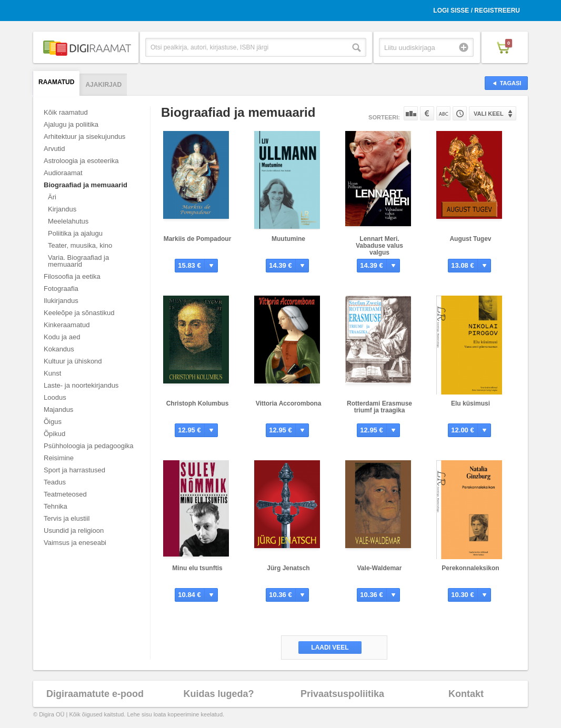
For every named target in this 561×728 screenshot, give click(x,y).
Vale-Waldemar (380, 568)
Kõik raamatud (66, 112)
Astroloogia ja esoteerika (81, 161)
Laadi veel (330, 648)
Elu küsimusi (470, 403)
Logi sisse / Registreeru (477, 11)
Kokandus (59, 349)
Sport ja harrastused (74, 470)
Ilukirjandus (61, 301)
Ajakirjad (103, 85)
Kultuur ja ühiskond (73, 361)
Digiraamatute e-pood (95, 694)
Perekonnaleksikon (470, 568)
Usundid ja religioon (74, 530)
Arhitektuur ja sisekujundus (84, 136)
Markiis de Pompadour (198, 239)
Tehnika (56, 506)
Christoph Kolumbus (198, 403)
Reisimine (59, 458)
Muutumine (288, 239)
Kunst (52, 373)
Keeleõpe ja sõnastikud (79, 313)
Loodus (55, 397)
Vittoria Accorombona (289, 403)
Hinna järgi (427, 113)
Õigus (53, 422)
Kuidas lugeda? (218, 694)
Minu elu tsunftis (197, 568)
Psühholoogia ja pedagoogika (89, 446)
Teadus (55, 482)
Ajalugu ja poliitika (71, 124)
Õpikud (54, 434)
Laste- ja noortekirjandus (81, 385)
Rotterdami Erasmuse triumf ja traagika (379, 407)
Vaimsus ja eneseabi (75, 543)
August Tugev (470, 239)
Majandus (58, 409)
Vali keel (489, 114)
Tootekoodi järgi (460, 113)
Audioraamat (63, 173)
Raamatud (56, 82)
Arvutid (54, 149)
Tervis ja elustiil (67, 518)
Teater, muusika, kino (80, 245)
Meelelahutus (68, 221)
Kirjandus (62, 209)
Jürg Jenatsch (288, 568)
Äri (52, 197)
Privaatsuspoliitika (342, 694)
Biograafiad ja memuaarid (86, 185)
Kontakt (466, 694)
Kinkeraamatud (67, 325)
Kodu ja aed (62, 337)
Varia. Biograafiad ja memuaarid (78, 261)
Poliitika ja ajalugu (75, 233)
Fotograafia (61, 289)
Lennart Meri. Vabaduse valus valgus (379, 246)
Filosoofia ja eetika (72, 276)
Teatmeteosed (65, 494)
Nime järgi (443, 113)
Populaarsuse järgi (411, 113)
